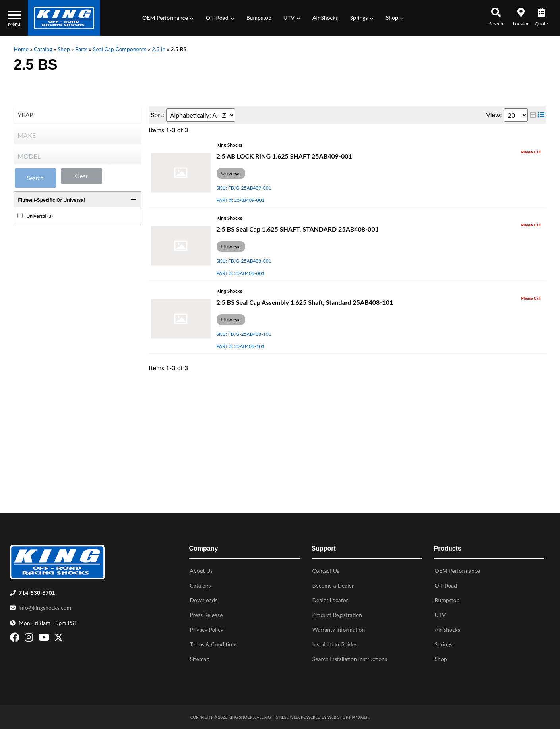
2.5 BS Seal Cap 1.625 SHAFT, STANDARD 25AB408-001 (298, 229)
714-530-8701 (37, 593)
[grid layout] (533, 115)
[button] (168, 18)
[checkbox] (20, 216)
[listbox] (78, 115)
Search (35, 178)
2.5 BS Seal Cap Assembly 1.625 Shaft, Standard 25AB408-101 (305, 302)
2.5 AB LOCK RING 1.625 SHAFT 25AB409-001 (284, 156)
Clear (81, 176)
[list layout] (541, 115)
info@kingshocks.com (45, 608)
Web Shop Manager (348, 717)
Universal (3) (40, 216)
